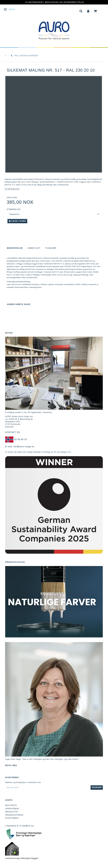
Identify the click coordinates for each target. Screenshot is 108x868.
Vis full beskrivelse (12, 189)
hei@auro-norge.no (24, 447)
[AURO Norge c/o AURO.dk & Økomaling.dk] (54, 29)
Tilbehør (51, 248)
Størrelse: (14, 209)
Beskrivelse (15, 248)
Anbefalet (34, 248)
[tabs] (81, 11)
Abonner (97, 787)
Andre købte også (19, 304)
